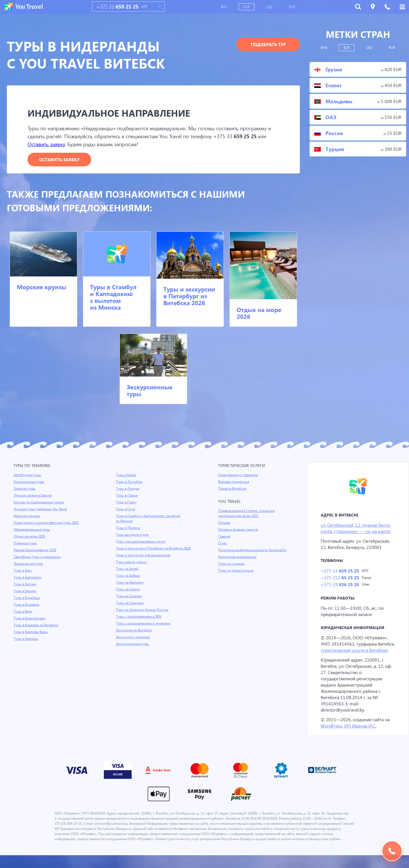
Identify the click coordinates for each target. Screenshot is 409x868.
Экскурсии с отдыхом (133, 642)
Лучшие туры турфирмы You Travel (41, 509)
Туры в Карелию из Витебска (37, 625)
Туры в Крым (126, 475)
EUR (247, 7)
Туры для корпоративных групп (141, 542)
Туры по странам (232, 564)
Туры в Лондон (128, 489)
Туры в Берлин (25, 591)
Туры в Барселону (28, 578)
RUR (292, 7)
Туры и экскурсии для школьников (144, 561)
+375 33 (117, 7)
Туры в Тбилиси (129, 528)
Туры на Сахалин (129, 602)
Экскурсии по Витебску (134, 636)
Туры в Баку (23, 571)
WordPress (332, 733)
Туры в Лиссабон (130, 482)
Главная (225, 537)
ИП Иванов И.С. (362, 733)
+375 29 (340, 586)
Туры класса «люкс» (132, 567)
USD (270, 7)
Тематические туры (29, 564)
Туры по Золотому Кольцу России (143, 615)
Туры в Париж (127, 496)
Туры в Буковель (27, 605)
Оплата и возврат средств (239, 530)
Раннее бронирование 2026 (36, 550)
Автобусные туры (28, 475)
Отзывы (225, 523)
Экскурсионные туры (150, 390)
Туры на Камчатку (130, 588)
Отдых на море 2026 (259, 313)
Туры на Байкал (129, 581)
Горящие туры (25, 489)
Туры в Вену (23, 612)
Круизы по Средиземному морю (39, 503)
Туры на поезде (128, 595)
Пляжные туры (26, 543)
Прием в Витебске (233, 489)
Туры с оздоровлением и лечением (144, 629)
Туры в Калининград (30, 619)
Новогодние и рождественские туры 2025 (47, 523)
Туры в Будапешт (27, 598)
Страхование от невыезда (239, 475)
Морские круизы (41, 287)
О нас (223, 543)
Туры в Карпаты (27, 639)
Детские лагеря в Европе (34, 496)
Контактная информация (238, 557)
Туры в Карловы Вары (31, 632)
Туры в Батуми (25, 584)
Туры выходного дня (132, 535)
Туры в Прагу (126, 503)
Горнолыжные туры (29, 482)
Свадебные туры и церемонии (38, 557)
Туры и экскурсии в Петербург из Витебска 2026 (189, 296)
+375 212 (340, 579)
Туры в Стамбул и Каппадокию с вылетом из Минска (113, 297)
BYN (224, 7)
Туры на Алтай (128, 574)
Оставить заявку (47, 144)
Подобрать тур (268, 44)
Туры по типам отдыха (236, 571)
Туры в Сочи (126, 509)
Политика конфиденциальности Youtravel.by (253, 550)
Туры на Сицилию (130, 608)
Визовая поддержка (234, 482)
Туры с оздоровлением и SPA (139, 622)
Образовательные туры (33, 530)
